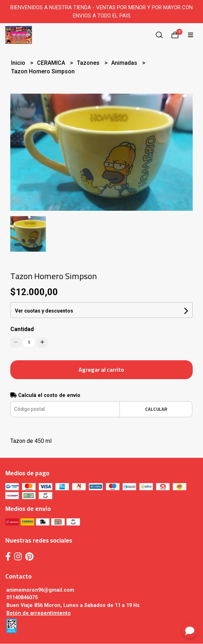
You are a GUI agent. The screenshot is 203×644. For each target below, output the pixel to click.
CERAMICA (52, 63)
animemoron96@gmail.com (40, 590)
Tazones (89, 63)
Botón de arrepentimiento (39, 613)
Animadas (125, 63)
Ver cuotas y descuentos (44, 311)
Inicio (19, 63)
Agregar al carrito (101, 370)
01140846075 (22, 598)
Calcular (156, 409)
